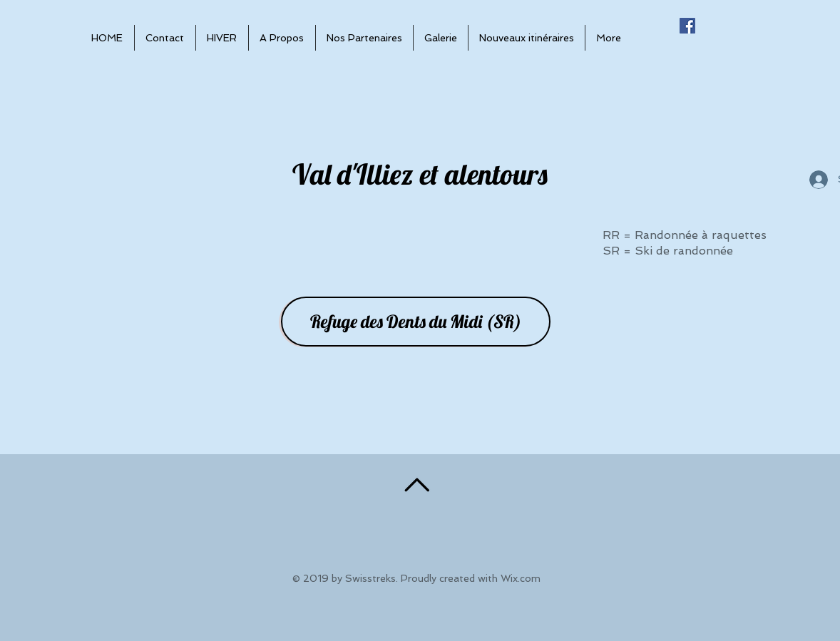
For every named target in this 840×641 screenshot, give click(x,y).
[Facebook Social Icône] (687, 26)
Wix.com (521, 578)
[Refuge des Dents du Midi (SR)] (416, 322)
